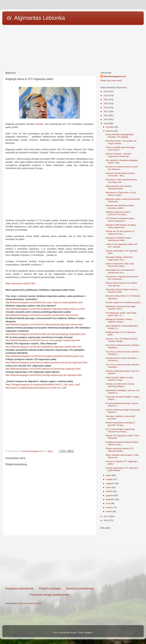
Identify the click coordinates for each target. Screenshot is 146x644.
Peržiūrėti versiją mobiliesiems (49, 595)
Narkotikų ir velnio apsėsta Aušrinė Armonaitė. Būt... (121, 181)
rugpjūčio (110, 483)
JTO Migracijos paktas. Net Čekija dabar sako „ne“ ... (121, 314)
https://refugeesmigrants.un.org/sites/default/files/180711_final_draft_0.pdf (43, 385)
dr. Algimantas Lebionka (36, 18)
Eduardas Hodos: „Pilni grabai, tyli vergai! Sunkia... (121, 142)
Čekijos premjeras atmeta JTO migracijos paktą (119, 450)
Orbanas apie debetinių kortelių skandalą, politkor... (120, 207)
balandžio (111, 499)
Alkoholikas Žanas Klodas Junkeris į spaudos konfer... (122, 291)
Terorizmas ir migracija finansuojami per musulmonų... (122, 278)
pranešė (39, 124)
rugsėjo (110, 479)
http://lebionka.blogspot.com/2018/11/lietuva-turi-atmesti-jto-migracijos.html (43, 369)
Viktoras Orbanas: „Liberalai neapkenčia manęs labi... (118, 155)
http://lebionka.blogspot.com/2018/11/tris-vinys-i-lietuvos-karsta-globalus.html (44, 302)
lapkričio (110, 131)
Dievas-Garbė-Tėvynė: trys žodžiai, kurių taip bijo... (122, 284)
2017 (106, 516)
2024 (106, 99)
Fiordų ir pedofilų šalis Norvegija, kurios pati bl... (120, 149)
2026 (106, 91)
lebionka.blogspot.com (115, 76)
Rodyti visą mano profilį (111, 80)
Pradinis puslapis (50, 588)
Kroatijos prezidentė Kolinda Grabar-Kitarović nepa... (122, 443)
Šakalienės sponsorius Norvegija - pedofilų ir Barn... (121, 308)
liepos (109, 487)
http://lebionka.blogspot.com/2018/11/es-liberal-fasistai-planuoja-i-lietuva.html (44, 325)
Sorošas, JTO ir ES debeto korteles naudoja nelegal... (122, 340)
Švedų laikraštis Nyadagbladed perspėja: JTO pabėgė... (120, 136)
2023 (106, 103)
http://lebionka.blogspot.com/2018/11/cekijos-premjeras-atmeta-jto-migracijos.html (46, 363)
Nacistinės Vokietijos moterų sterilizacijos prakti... (118, 239)
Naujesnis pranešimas (19, 588)
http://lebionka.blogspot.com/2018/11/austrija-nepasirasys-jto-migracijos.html (44, 375)
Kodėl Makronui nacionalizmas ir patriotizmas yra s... (120, 271)
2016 (106, 520)
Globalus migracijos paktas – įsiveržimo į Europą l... (119, 213)
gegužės (110, 495)
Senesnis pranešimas (80, 588)
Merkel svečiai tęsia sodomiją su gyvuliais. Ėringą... (120, 424)
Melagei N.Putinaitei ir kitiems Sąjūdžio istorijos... (119, 320)
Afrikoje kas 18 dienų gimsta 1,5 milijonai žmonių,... (120, 232)
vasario (110, 507)
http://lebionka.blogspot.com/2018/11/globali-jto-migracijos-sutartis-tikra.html (43, 347)
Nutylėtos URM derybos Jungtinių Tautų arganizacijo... (121, 226)
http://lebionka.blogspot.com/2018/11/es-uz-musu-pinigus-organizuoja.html (43, 340)
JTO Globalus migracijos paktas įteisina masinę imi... (120, 220)
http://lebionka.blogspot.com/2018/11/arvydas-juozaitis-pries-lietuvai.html (42, 315)
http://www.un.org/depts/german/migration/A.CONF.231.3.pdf (36, 388)
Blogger (88, 633)
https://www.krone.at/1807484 (20, 283)
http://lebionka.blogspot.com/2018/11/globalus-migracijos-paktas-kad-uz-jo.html (45, 309)
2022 (106, 108)
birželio (110, 491)
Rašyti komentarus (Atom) (30, 603)
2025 (106, 96)
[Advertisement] (73, 47)
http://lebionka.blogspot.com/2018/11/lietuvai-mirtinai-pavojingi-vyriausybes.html (45, 334)
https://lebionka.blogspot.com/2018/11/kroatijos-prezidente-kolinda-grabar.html (45, 356)
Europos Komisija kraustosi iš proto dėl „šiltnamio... (122, 168)
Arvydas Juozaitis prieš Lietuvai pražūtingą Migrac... (120, 385)
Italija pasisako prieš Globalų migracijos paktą (119, 187)
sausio (109, 511)
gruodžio (110, 127)
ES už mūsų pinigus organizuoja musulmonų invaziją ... (120, 430)
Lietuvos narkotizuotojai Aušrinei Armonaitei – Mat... (120, 174)
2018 (106, 123)
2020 (106, 115)
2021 (106, 111)
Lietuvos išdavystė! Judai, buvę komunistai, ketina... (120, 265)
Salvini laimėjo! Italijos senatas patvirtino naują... (119, 379)
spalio (109, 475)
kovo (108, 503)
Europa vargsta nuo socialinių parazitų (123, 302)
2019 (106, 119)
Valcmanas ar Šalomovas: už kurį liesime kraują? (121, 194)
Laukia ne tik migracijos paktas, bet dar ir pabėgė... (122, 245)
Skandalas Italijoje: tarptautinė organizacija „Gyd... (119, 258)
